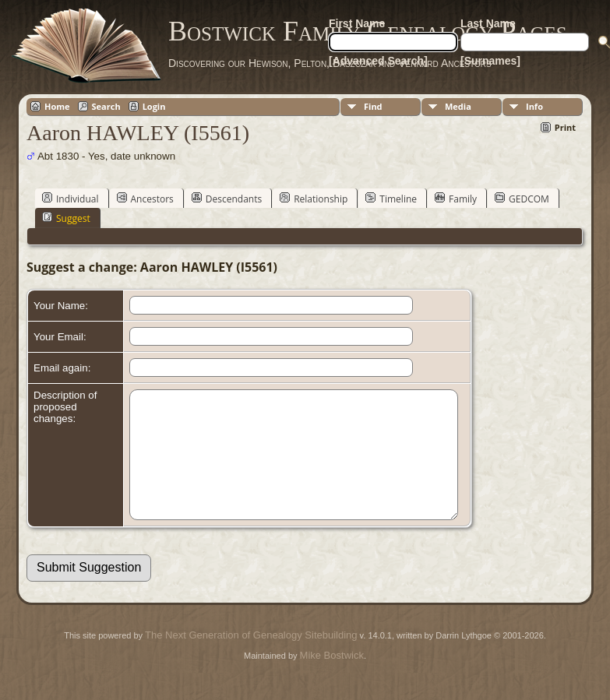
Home (57, 106)
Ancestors (145, 199)
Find (373, 106)
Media (458, 106)
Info (534, 106)
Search (106, 106)
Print (565, 127)
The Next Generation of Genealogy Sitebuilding (251, 658)
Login (154, 106)
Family (456, 199)
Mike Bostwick (332, 679)
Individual (71, 199)
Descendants (227, 199)
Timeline (391, 199)
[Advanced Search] (378, 61)
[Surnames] (490, 61)
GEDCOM (522, 199)
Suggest (66, 218)
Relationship (314, 199)
